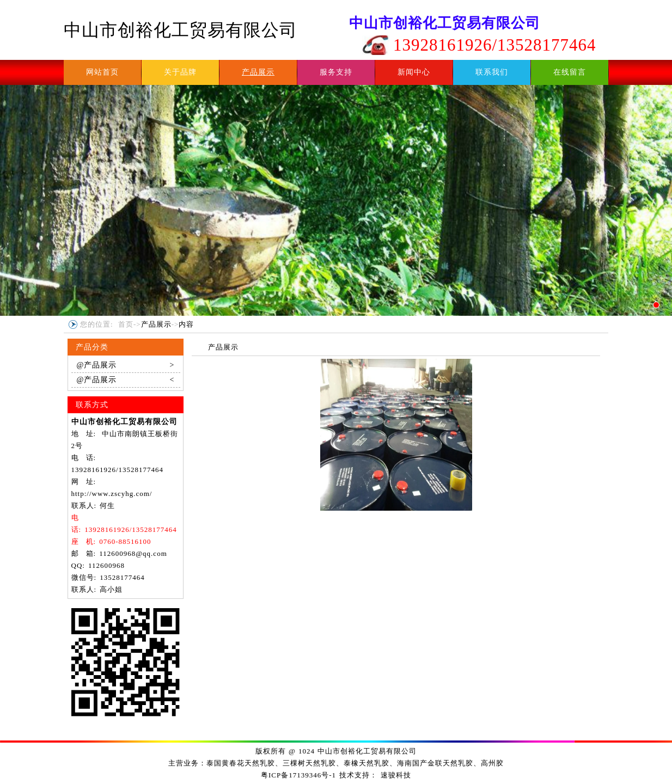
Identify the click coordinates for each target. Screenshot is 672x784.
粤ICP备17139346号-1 (298, 775)
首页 (126, 324)
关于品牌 (180, 72)
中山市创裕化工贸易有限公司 (181, 30)
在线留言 (570, 72)
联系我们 (492, 72)
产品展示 (258, 72)
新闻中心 (414, 72)
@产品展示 (126, 365)
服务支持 (336, 72)
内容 (186, 324)
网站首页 (102, 72)
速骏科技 (396, 775)
